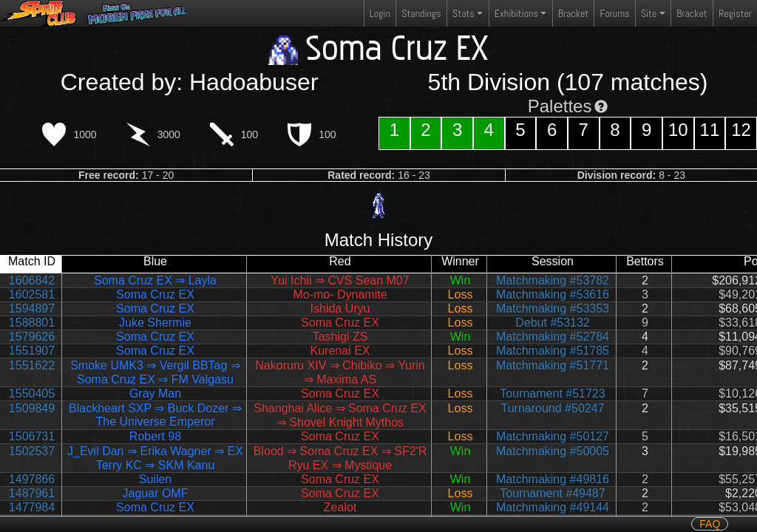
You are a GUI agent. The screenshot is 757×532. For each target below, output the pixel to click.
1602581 (32, 294)
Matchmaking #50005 (553, 451)
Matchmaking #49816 (553, 479)
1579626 (32, 337)
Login (380, 13)
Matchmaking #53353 (553, 308)
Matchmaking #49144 (553, 507)
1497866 (32, 479)
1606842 (32, 280)
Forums (615, 13)
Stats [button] (464, 13)
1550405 (32, 393)
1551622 (32, 365)
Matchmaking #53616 (553, 294)
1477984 (32, 507)
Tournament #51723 (552, 393)
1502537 (32, 451)
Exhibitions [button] (516, 13)
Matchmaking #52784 (553, 337)
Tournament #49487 (552, 493)
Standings (421, 17)
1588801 (32, 323)
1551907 (32, 351)
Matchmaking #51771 (553, 365)
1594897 (32, 308)
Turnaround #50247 (553, 408)
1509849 (32, 408)
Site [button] (649, 13)
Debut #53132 (553, 323)
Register (735, 13)
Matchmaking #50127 (553, 436)
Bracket (573, 13)
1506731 (32, 436)
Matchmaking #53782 (553, 280)
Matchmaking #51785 (553, 351)
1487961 (32, 493)
